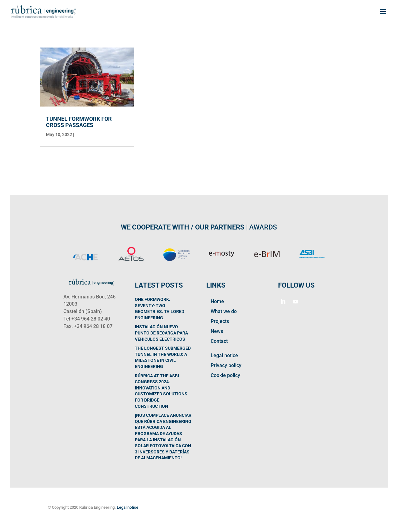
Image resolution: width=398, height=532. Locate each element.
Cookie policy (225, 375)
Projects (220, 321)
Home (217, 301)
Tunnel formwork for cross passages (79, 122)
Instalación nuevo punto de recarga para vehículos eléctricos (161, 333)
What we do (224, 311)
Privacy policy (226, 365)
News (217, 331)
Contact (219, 341)
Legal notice (224, 355)
